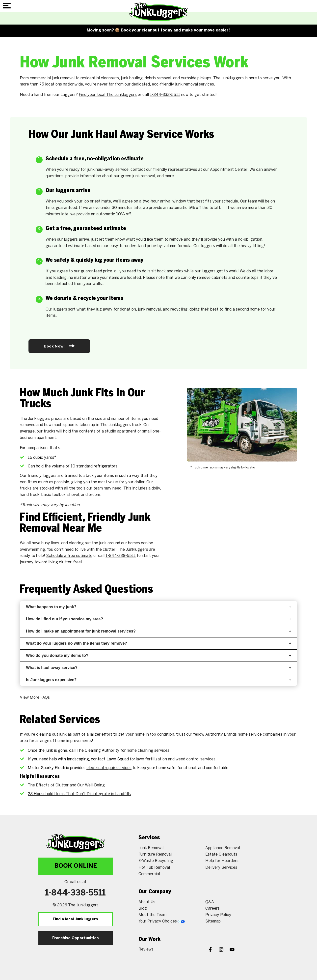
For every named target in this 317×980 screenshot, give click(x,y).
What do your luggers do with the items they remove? (158, 643)
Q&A (210, 902)
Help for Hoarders (222, 861)
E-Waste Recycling (156, 861)
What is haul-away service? (158, 668)
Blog (143, 908)
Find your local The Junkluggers (108, 95)
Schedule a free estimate (69, 556)
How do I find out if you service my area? (158, 619)
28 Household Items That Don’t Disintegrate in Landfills (79, 794)
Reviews (146, 949)
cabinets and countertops (235, 278)
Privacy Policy (218, 915)
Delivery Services (221, 868)
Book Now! (59, 346)
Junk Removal (151, 848)
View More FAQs (35, 698)
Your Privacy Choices (162, 921)
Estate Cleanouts (221, 854)
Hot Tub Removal (154, 868)
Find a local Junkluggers (75, 919)
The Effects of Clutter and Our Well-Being (66, 785)
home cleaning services (148, 751)
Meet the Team (152, 915)
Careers (212, 908)
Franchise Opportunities (76, 938)
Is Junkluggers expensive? (158, 680)
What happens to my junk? (158, 607)
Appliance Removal (223, 848)
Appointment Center (229, 170)
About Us (147, 902)
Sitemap (213, 921)
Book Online (76, 866)
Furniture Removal (155, 854)
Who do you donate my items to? (158, 655)
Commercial (149, 874)
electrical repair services (109, 768)
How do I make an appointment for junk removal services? (158, 631)
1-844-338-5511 (165, 95)
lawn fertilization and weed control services (176, 759)
